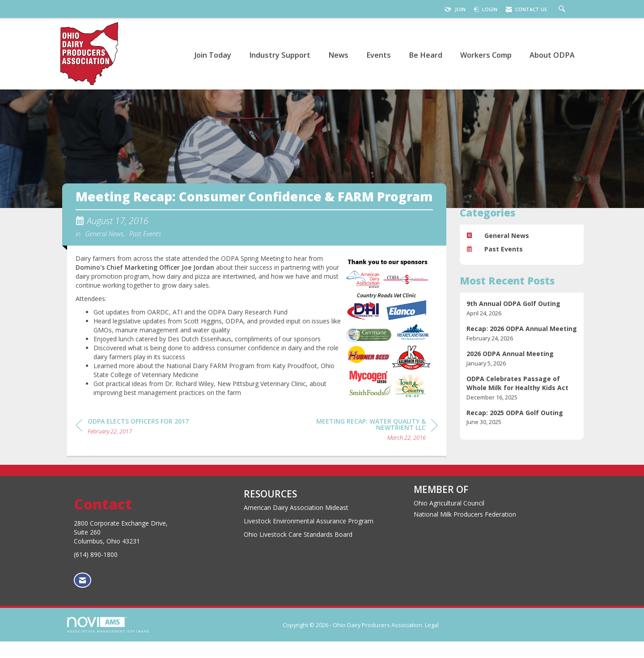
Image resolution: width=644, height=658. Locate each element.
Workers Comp (486, 55)
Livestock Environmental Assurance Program (309, 537)
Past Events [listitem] (495, 249)
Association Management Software (108, 641)
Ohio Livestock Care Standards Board (298, 550)
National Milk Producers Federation (465, 530)
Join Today (213, 55)
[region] (371, 447)
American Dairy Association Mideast (296, 524)
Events (379, 55)
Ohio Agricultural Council (449, 519)
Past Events (145, 250)
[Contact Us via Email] (83, 596)
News (338, 55)
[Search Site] (563, 9)
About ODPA (552, 55)
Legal (432, 642)
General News (104, 250)
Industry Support (280, 55)
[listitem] (522, 308)
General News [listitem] (498, 236)
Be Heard (426, 55)
